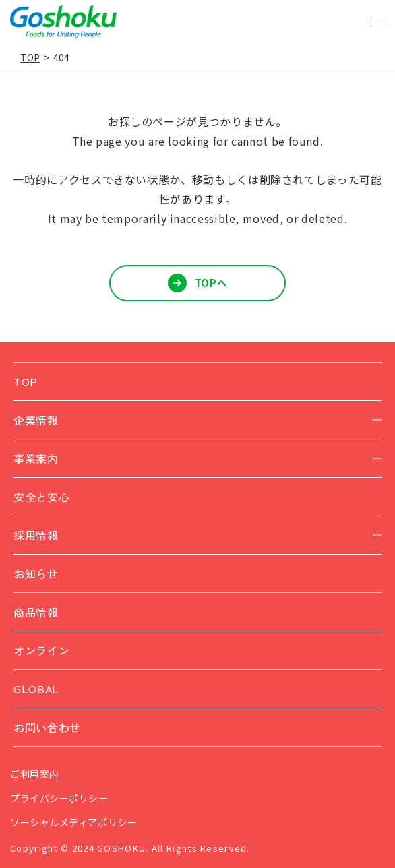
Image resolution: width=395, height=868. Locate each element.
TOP (30, 57)
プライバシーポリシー (59, 798)
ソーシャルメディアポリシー (73, 822)
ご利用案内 (35, 774)
